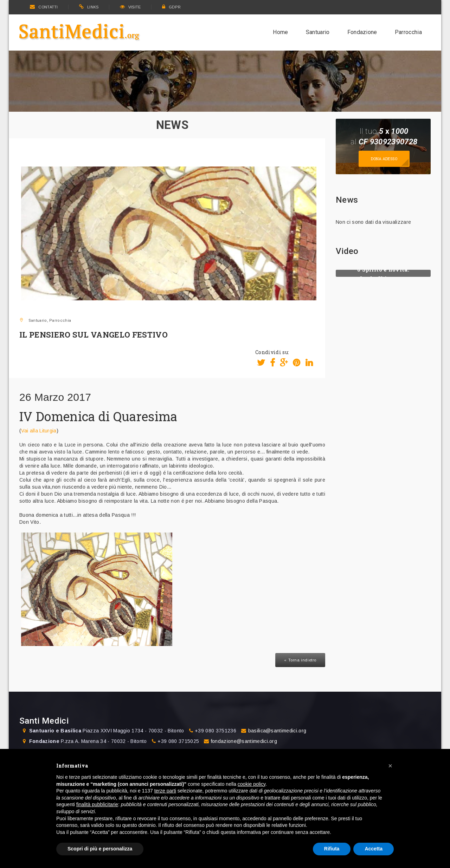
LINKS (89, 7)
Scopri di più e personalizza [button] (100, 849)
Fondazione (362, 32)
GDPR (172, 7)
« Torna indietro (300, 660)
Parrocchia (408, 32)
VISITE (130, 7)
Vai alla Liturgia (39, 431)
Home (280, 32)
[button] (390, 766)
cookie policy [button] (252, 784)
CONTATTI (44, 7)
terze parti (165, 791)
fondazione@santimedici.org (244, 741)
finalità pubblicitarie (97, 804)
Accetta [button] (374, 849)
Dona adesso (384, 159)
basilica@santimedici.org (277, 731)
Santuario (318, 32)
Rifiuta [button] (332, 849)
